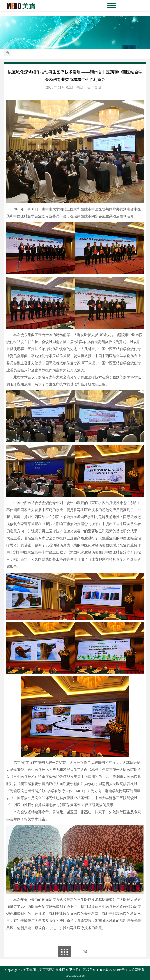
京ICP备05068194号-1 (112, 970)
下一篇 (82, 951)
